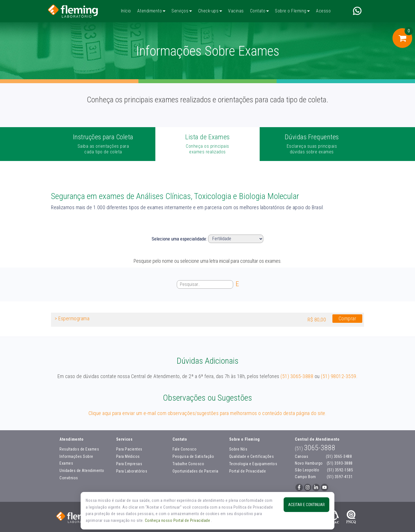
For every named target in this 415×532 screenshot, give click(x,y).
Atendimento (150, 11)
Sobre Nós (238, 449)
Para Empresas (129, 464)
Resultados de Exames (79, 449)
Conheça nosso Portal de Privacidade (178, 520)
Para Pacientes (129, 449)
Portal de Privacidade (248, 471)
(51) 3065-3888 (297, 376)
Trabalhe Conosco (188, 464)
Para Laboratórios (132, 471)
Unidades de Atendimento (82, 471)
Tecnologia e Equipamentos (253, 464)
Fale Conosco (185, 449)
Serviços (180, 11)
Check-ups (208, 11)
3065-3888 (315, 448)
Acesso (323, 11)
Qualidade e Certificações (252, 456)
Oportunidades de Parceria (196, 471)
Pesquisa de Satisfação (193, 456)
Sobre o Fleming (291, 11)
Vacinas (236, 11)
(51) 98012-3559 (339, 376)
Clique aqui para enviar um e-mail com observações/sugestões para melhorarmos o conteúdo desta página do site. (208, 413)
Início (126, 11)
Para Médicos (128, 456)
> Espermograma (72, 318)
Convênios (69, 478)
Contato (258, 11)
